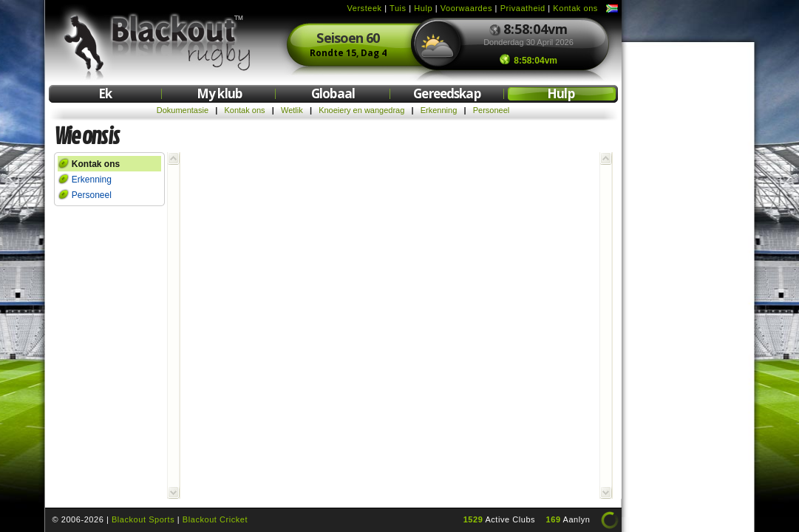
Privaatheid (523, 8)
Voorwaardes (466, 8)
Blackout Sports (143, 519)
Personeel (492, 110)
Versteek (364, 8)
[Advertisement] (688, 272)
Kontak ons (575, 8)
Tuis (398, 8)
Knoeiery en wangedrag (361, 110)
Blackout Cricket (215, 519)
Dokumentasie (183, 110)
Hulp (423, 8)
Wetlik (292, 110)
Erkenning (439, 110)
